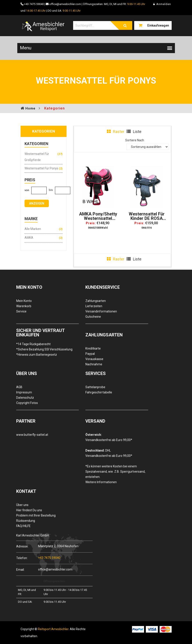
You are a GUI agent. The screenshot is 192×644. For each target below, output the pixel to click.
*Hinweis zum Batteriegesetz (37, 355)
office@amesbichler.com (65, 4)
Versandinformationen (101, 311)
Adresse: (22, 546)
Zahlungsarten (96, 301)
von (27, 190)
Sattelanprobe (95, 387)
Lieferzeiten (94, 306)
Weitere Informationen (101, 482)
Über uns (22, 505)
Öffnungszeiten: (55, 581)
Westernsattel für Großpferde (37, 157)
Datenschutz (25, 398)
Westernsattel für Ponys (41, 168)
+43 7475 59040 (34, 4)
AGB (19, 387)
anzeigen (37, 203)
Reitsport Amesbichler (53, 629)
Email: (20, 570)
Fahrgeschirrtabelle (99, 392)
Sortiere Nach (135, 140)
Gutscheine (93, 317)
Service (21, 311)
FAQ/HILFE (23, 526)
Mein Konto (24, 301)
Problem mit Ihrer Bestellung (36, 515)
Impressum (24, 392)
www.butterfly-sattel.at (32, 435)
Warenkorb (24, 306)
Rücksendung (26, 521)
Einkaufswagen (158, 25)
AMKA (29, 238)
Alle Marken (33, 229)
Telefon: (22, 558)
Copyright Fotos (27, 403)
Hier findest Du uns (29, 510)
